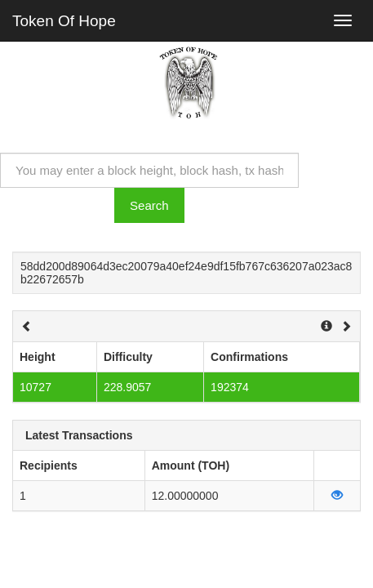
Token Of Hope (64, 21)
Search (149, 205)
